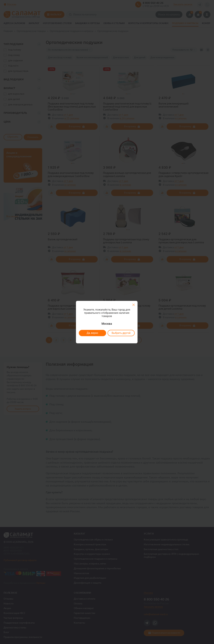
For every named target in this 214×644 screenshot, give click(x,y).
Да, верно (92, 333)
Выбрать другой (121, 333)
